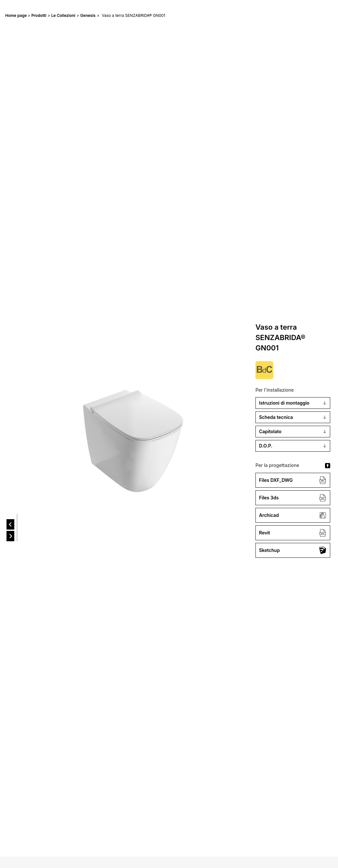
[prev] (10, 524)
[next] (10, 536)
